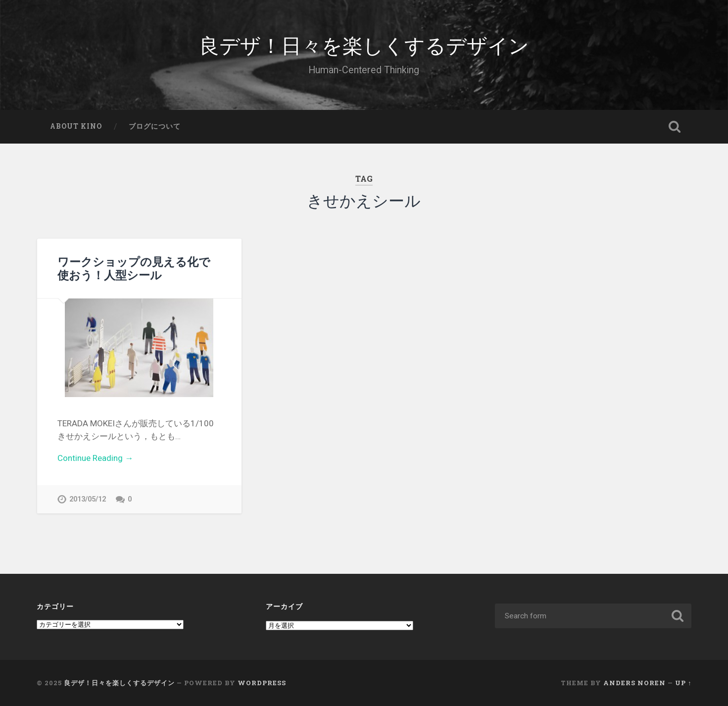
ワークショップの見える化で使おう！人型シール (134, 268)
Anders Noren (634, 683)
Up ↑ (683, 683)
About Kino (76, 126)
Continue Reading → (95, 458)
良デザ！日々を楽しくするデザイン (364, 44)
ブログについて (155, 126)
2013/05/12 (88, 499)
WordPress (262, 683)
